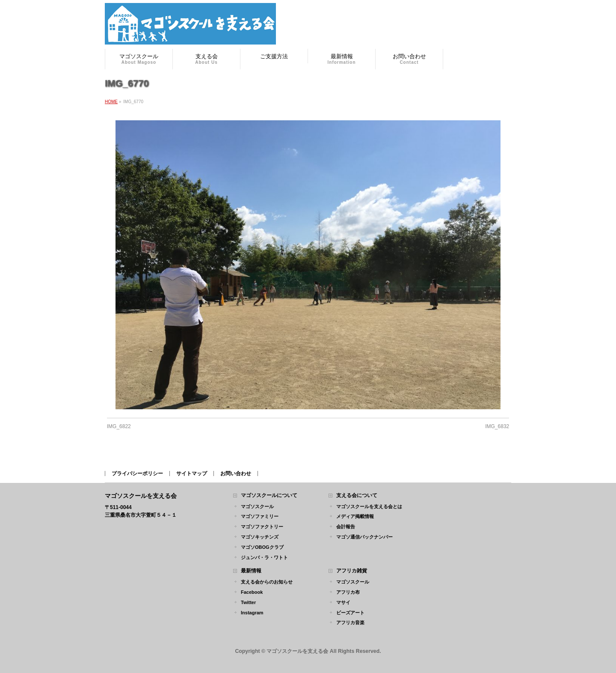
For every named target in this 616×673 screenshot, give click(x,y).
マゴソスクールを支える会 (297, 651)
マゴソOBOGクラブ (262, 547)
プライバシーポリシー (137, 473)
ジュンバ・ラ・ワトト (264, 557)
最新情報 (251, 571)
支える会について (357, 496)
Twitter (248, 602)
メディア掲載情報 (355, 516)
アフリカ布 (348, 592)
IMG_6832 (497, 426)
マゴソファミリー (260, 516)
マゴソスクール (257, 506)
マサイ (343, 602)
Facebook (252, 592)
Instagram (252, 613)
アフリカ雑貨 (352, 571)
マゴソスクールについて (269, 496)
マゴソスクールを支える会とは (369, 506)
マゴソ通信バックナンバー (364, 537)
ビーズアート (350, 613)
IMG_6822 (119, 426)
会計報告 (346, 527)
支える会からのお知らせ (267, 582)
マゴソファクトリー (262, 527)
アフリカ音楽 (350, 622)
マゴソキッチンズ (260, 537)
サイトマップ (192, 473)
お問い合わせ (236, 473)
